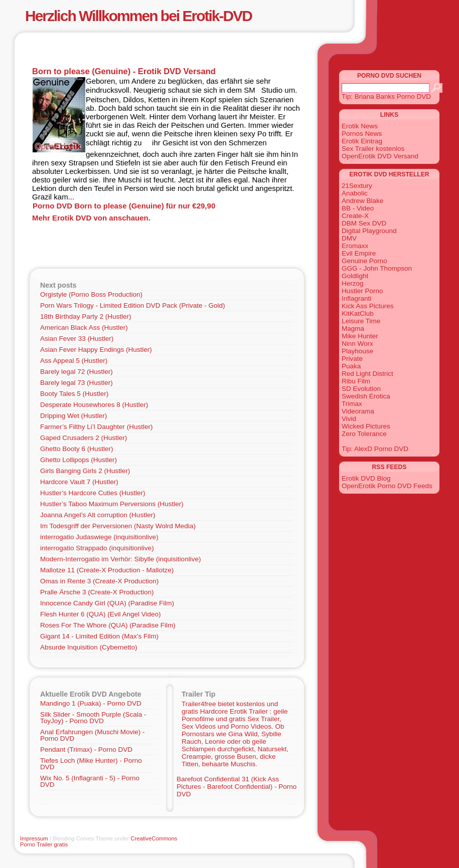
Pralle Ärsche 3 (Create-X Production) (97, 592)
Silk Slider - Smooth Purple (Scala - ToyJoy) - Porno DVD (93, 718)
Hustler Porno (362, 291)
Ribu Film (356, 381)
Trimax (352, 404)
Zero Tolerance (364, 434)
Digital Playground (369, 231)
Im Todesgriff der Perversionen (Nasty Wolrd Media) (118, 526)
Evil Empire (359, 253)
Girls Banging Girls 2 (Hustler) (85, 471)
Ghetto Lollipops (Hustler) (79, 460)
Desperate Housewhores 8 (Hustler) (94, 405)
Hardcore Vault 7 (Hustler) (79, 482)
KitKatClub (358, 313)
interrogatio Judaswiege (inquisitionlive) (99, 537)
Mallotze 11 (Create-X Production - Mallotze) (107, 570)
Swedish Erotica (366, 396)
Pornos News (362, 134)
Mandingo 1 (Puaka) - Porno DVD (91, 703)
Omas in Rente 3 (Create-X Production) (99, 581)
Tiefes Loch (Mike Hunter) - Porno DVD (91, 764)
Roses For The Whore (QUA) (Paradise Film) (108, 625)
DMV (349, 238)
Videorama (358, 411)
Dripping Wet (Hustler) (73, 416)
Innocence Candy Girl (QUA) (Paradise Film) (107, 603)
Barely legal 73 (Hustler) (76, 383)
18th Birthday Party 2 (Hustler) (86, 316)
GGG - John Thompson (377, 268)
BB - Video (358, 208)
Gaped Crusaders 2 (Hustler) (84, 438)
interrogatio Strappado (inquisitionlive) (97, 548)
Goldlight (355, 276)
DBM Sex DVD (364, 223)
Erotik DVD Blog (366, 478)
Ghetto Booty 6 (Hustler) (77, 449)
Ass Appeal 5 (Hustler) (74, 361)
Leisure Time (361, 321)
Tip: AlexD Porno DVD (375, 449)
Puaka (351, 366)
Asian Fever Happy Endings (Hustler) (96, 350)
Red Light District (367, 374)
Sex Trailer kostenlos (373, 149)
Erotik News (360, 126)
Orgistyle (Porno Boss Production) (91, 294)
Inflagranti (356, 298)
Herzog (353, 283)
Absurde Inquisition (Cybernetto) (89, 647)
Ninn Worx (357, 344)
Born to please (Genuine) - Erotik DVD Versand (124, 71)
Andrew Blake (362, 201)
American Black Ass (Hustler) (84, 328)
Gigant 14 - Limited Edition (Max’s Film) (99, 636)
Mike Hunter (360, 336)
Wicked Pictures (366, 426)
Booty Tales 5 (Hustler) (74, 394)
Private (352, 359)
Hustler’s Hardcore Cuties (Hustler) (93, 493)
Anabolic (355, 193)
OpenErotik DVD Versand (380, 156)
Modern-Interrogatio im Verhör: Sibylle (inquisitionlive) (120, 559)
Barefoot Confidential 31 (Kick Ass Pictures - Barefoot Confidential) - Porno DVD (237, 787)
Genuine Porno (364, 261)
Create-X (355, 216)
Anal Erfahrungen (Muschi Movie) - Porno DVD (93, 735)
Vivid (349, 419)
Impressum (34, 838)
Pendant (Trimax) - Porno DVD (86, 749)
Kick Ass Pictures (368, 306)
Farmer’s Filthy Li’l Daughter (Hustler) (97, 427)
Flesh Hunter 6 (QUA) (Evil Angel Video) (101, 614)
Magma (353, 329)
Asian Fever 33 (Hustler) (77, 339)
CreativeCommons (154, 838)
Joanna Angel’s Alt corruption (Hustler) (98, 515)
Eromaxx (355, 246)
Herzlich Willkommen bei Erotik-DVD (138, 16)
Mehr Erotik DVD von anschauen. (91, 218)
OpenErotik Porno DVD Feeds (387, 486)
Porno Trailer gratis (44, 844)
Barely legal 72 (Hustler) (76, 372)
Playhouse (357, 351)
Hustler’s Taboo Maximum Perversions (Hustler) (112, 504)
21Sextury (357, 186)
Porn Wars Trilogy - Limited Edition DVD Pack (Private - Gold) (133, 305)
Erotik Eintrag (362, 141)
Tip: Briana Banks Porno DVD (386, 96)
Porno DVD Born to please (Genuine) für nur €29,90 (124, 206)
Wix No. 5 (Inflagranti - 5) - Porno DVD (90, 781)
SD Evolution (361, 389)
